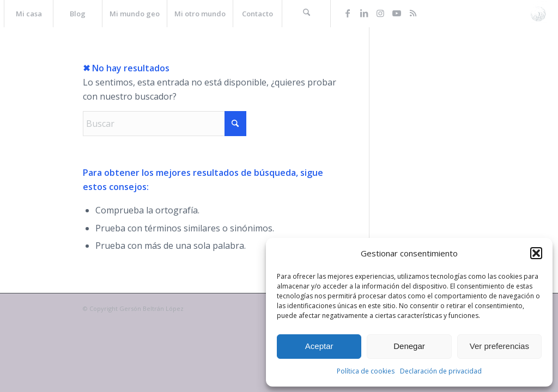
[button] (536, 253)
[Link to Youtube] (397, 13)
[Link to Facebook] (348, 13)
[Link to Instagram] (380, 13)
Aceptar (319, 346)
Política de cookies (366, 371)
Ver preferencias (499, 346)
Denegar (409, 346)
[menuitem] (28, 14)
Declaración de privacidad (441, 371)
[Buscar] (306, 14)
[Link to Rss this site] (413, 13)
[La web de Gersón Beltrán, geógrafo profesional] (538, 14)
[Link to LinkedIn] (364, 13)
